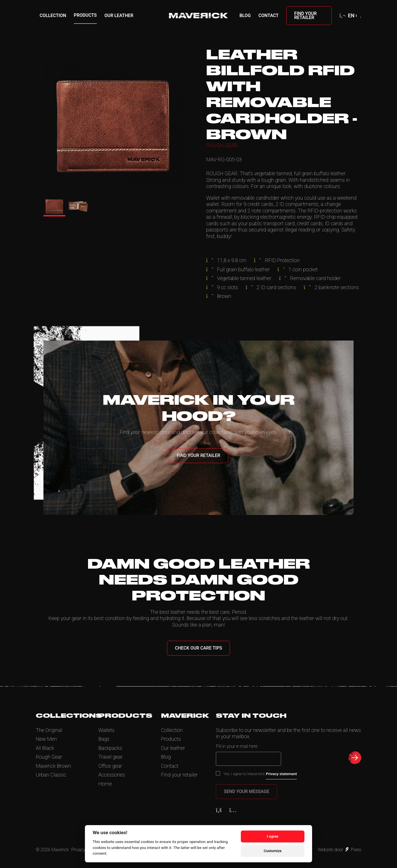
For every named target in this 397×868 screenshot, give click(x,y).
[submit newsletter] (355, 758)
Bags (104, 739)
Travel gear (110, 757)
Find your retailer (305, 15)
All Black (45, 748)
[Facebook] (219, 810)
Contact (269, 15)
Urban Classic (51, 775)
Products (85, 15)
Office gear (110, 766)
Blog (245, 15)
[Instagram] (233, 810)
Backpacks (110, 748)
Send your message (246, 791)
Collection (53, 15)
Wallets (106, 730)
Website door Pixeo (339, 850)
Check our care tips (198, 648)
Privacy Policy (84, 850)
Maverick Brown (53, 766)
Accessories (112, 775)
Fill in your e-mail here (237, 746)
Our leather (119, 15)
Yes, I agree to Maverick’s (260, 774)
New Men (46, 739)
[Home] (198, 16)
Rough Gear (49, 757)
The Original (49, 730)
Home (105, 784)
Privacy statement (281, 774)
